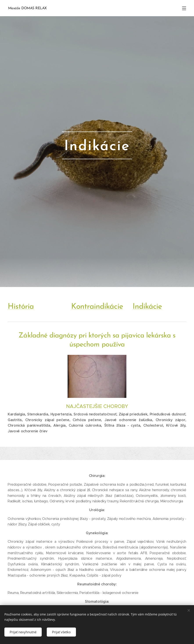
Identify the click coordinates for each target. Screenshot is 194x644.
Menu (184, 8)
